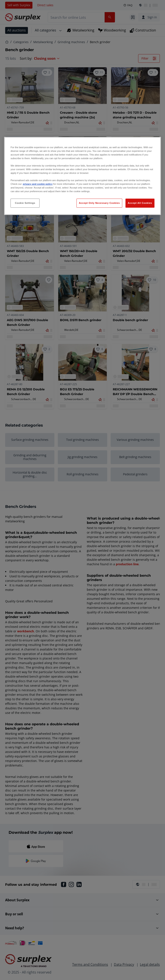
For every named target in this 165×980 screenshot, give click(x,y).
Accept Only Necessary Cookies (99, 203)
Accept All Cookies (140, 203)
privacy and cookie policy (38, 184)
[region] (82, 176)
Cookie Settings (25, 203)
